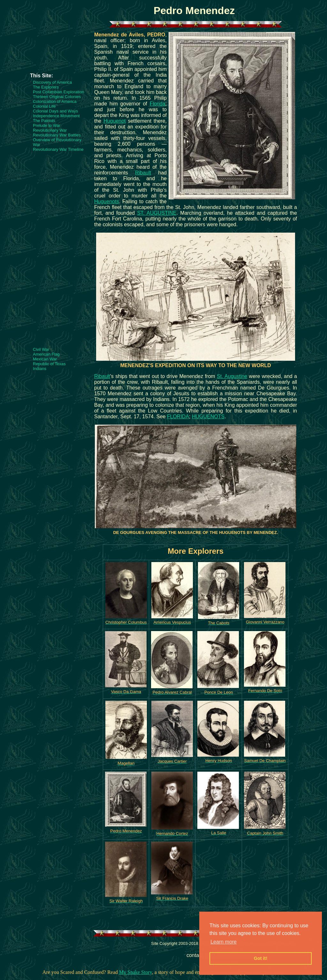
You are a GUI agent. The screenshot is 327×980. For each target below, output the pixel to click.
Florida (158, 104)
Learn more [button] (224, 942)
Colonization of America (55, 101)
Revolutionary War (50, 130)
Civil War (41, 349)
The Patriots (44, 121)
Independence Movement (56, 116)
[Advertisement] (56, 53)
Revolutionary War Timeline (58, 149)
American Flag (46, 354)
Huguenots (106, 201)
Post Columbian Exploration (58, 92)
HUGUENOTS (208, 417)
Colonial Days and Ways (55, 111)
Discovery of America (52, 82)
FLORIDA (178, 417)
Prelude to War (47, 125)
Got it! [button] (261, 958)
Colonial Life (44, 106)
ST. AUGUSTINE (157, 213)
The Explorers (46, 87)
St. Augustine (232, 376)
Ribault (143, 173)
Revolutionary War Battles (57, 135)
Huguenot (114, 121)
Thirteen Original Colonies (57, 97)
